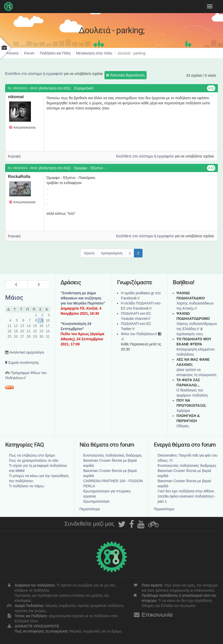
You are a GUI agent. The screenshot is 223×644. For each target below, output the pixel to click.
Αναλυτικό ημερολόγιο (27, 352)
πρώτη (89, 253)
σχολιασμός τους (190, 334)
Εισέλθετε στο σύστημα (24, 74)
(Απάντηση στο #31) (54, 88)
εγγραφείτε (55, 74)
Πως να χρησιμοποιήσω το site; (34, 460)
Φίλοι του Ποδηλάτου (139, 334)
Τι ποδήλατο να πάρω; (27, 486)
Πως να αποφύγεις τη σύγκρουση (41, 631)
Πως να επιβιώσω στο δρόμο (32, 455)
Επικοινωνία (157, 615)
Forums (12, 53)
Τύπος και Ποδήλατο (31, 616)
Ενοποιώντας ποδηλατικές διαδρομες (113, 455)
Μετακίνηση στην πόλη (94, 53)
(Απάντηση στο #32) (54, 168)
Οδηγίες (183, 426)
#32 (211, 88)
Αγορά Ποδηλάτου (29, 606)
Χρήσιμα (183, 411)
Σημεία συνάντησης (24, 363)
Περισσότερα (90, 509)
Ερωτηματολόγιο (96, 501)
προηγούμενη (112, 253)
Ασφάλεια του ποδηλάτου (35, 585)
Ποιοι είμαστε (152, 585)
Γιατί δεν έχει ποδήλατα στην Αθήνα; (186, 491)
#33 (211, 168)
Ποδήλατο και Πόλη (55, 53)
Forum (29, 53)
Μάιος (14, 298)
